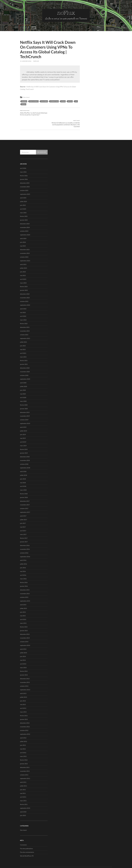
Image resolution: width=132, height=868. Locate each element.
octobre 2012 (24, 720)
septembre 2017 (25, 502)
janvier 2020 (24, 399)
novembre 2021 (25, 321)
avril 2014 (23, 654)
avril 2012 (23, 743)
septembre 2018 (25, 458)
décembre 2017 (25, 491)
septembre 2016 (25, 547)
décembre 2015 (25, 580)
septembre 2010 (25, 798)
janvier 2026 (24, 169)
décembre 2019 (25, 402)
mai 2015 (23, 606)
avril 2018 (23, 476)
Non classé (26, 97)
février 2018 (24, 484)
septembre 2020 (25, 369)
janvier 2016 (24, 576)
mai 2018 (23, 473)
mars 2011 (23, 791)
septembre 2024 (25, 225)
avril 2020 (23, 388)
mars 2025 (23, 203)
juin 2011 (23, 780)
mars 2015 (23, 613)
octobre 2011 (24, 765)
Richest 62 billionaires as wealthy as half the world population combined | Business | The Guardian (65, 114)
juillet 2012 (24, 732)
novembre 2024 (25, 217)
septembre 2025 (25, 184)
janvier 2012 (24, 754)
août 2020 (23, 373)
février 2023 (24, 277)
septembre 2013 (25, 680)
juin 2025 (23, 195)
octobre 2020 (24, 365)
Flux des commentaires (27, 842)
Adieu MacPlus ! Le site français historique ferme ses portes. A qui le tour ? (35, 113)
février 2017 (24, 528)
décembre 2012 (25, 713)
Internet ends (54, 101)
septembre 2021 (25, 328)
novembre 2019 (25, 406)
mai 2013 (23, 695)
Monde (63, 101)
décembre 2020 (25, 358)
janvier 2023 (24, 280)
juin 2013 (23, 691)
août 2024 (23, 229)
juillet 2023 (24, 258)
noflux (36, 61)
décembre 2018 (25, 447)
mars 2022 (23, 310)
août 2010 (23, 802)
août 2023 (23, 254)
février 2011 (24, 794)
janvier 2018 (24, 487)
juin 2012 (23, 735)
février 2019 (24, 439)
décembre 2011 (25, 757)
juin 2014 (23, 646)
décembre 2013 (25, 669)
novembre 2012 (25, 717)
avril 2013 (23, 698)
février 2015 (24, 617)
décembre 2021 (25, 317)
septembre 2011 (25, 768)
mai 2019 (23, 428)
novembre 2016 (25, 539)
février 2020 (24, 395)
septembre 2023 (25, 251)
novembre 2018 (25, 450)
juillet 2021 (24, 332)
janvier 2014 (24, 665)
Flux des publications (26, 838)
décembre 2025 (25, 173)
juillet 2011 (24, 776)
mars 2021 (23, 347)
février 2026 (24, 166)
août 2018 (23, 462)
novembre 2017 (25, 495)
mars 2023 (23, 273)
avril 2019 (23, 432)
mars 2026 (23, 162)
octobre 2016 (24, 543)
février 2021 (24, 351)
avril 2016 (23, 565)
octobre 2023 (24, 247)
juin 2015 (23, 602)
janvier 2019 (24, 443)
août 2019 (23, 417)
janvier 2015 (24, 621)
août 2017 (23, 506)
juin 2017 (23, 513)
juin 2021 (23, 336)
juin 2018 (23, 469)
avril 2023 (23, 269)
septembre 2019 (25, 413)
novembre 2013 (25, 672)
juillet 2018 (24, 465)
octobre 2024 (24, 221)
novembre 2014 (25, 628)
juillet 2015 (24, 598)
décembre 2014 (25, 624)
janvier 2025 (24, 210)
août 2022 (23, 299)
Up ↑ (111, 860)
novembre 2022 (25, 288)
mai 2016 (23, 561)
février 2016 (24, 572)
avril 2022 (23, 306)
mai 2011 (23, 783)
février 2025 (24, 206)
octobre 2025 (24, 180)
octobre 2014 (24, 632)
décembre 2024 (25, 214)
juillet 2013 (24, 687)
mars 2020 (23, 391)
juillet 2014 (24, 643)
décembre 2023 (25, 240)
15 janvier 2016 (26, 61)
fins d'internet (34, 101)
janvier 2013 (24, 709)
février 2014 (24, 661)
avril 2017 (23, 521)
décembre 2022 (25, 284)
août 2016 (23, 550)
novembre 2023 (25, 243)
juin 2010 (23, 805)
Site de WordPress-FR (27, 846)
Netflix (70, 101)
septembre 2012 (25, 724)
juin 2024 (23, 232)
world (24, 104)
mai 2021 (23, 339)
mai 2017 (23, 517)
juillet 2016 (24, 554)
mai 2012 (23, 739)
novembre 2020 (25, 362)
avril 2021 (23, 343)
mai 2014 (23, 650)
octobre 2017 (24, 499)
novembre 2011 (25, 761)
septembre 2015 (25, 591)
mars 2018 (23, 480)
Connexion (23, 835)
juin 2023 (23, 262)
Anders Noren (103, 860)
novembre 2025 (25, 177)
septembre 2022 (25, 295)
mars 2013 (23, 702)
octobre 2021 (24, 325)
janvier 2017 (24, 532)
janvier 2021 (24, 354)
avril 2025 (23, 199)
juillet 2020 (24, 376)
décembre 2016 (25, 535)
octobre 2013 (24, 676)
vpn (76, 101)
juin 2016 (23, 558)
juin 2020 (23, 380)
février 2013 (24, 706)
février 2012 (24, 750)
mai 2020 (23, 384)
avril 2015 (23, 609)
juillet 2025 (24, 192)
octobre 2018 (24, 454)
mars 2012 (23, 746)
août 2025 (23, 188)
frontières (44, 101)
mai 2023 (23, 266)
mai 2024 (23, 236)
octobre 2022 (24, 291)
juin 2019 (23, 425)
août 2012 (23, 728)
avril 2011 (23, 787)
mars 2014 (23, 658)
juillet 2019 (24, 421)
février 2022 (24, 314)
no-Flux (28, 860)
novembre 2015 (25, 584)
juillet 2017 (24, 510)
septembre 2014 (25, 635)
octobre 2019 (24, 410)
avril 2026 (23, 158)
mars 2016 (23, 569)
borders (24, 101)
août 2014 (23, 639)
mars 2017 (23, 524)
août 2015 (23, 595)
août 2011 (23, 772)
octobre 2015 (24, 587)
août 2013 (23, 683)
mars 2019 (23, 436)
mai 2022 (23, 303)
